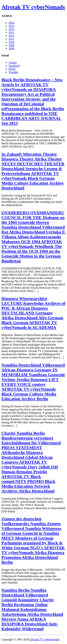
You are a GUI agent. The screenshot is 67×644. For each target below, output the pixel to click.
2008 (11, 48)
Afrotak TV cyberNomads (33, 7)
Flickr (12, 69)
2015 (11, 26)
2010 (11, 42)
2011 (11, 39)
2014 (11, 29)
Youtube (13, 72)
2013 (11, 32)
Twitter (13, 63)
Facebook (14, 66)
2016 (11, 23)
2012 (11, 36)
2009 (11, 45)
